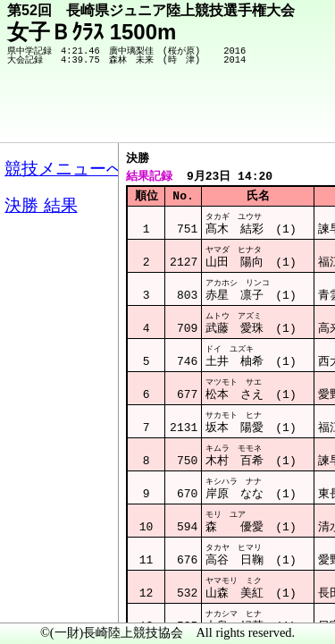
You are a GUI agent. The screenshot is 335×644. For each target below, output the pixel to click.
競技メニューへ (260, 117)
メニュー (50, 598)
